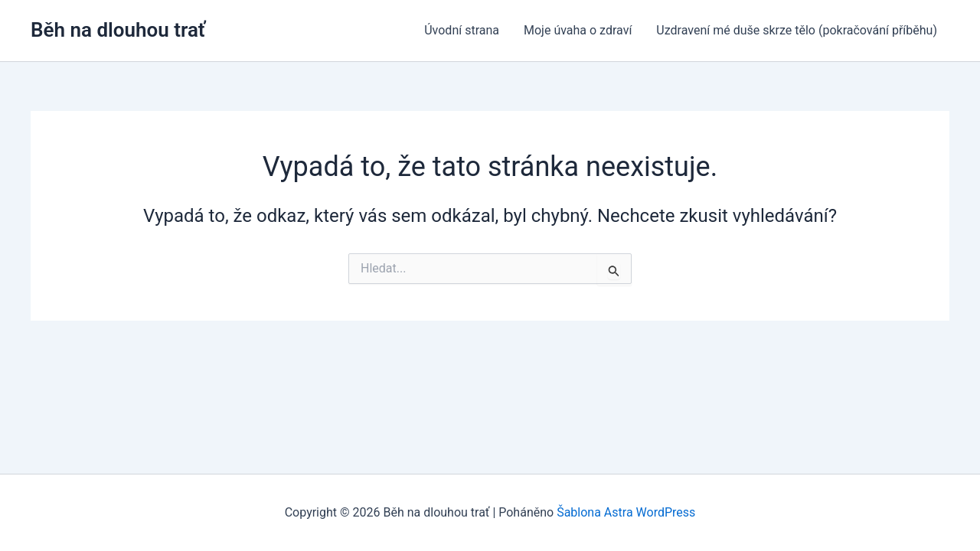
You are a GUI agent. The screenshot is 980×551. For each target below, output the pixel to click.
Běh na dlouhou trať (118, 30)
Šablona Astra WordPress (626, 512)
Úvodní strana (462, 30)
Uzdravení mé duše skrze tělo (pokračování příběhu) (797, 30)
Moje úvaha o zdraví (578, 30)
